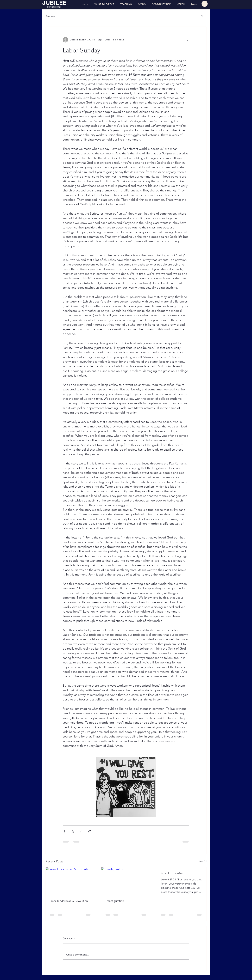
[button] (205, 4)
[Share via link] (89, 831)
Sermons (50, 16)
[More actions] (187, 40)
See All (203, 861)
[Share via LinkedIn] (81, 831)
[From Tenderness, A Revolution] (70, 881)
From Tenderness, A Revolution (69, 901)
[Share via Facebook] (64, 831)
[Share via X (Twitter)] (73, 831)
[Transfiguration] (126, 881)
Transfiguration (115, 901)
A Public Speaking (172, 873)
